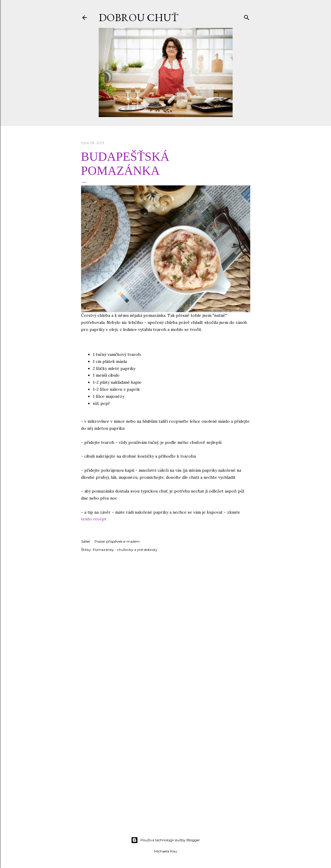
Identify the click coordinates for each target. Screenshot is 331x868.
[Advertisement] (165, 781)
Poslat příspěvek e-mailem (117, 541)
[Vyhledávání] (247, 16)
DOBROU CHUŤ (138, 17)
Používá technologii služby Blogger (165, 840)
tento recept (94, 519)
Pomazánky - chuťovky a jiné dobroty (125, 550)
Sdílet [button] (86, 541)
